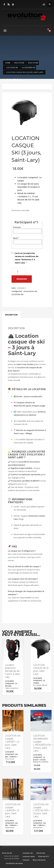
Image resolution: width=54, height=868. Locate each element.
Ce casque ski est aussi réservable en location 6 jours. (28, 187)
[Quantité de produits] (19, 272)
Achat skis (41, 853)
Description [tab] (11, 315)
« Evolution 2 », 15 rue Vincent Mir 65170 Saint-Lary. (29, 200)
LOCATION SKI (17, 294)
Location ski (28, 853)
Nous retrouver (39, 860)
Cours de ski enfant (12, 858)
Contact (26, 860)
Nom (16, 238)
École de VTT (44, 856)
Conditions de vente (14, 863)
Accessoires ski (30, 291)
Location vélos (29, 856)
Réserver (22, 279)
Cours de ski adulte (12, 856)
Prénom (17, 227)
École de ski (7, 853)
